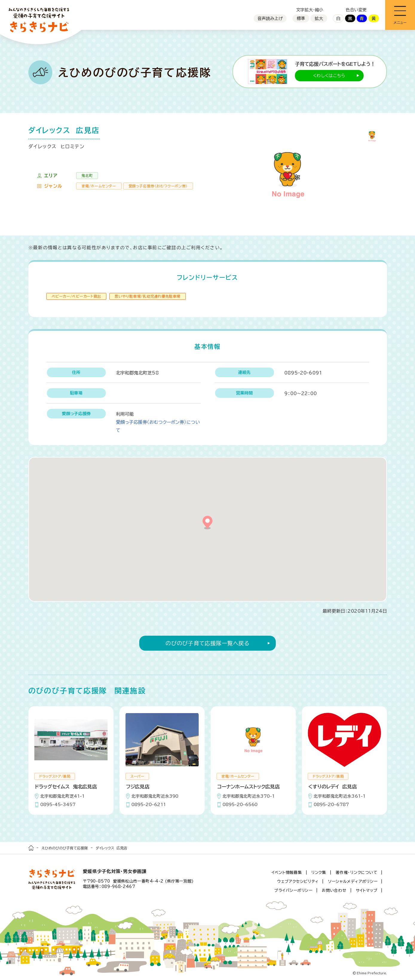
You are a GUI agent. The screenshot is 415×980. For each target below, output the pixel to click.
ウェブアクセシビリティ (298, 882)
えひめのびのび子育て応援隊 (65, 848)
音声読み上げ (270, 19)
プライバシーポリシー (293, 890)
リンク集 (319, 873)
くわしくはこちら (329, 76)
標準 (301, 19)
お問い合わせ (334, 890)
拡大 (319, 19)
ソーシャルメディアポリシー (353, 882)
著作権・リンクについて (356, 873)
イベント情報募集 (287, 873)
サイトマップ (367, 890)
